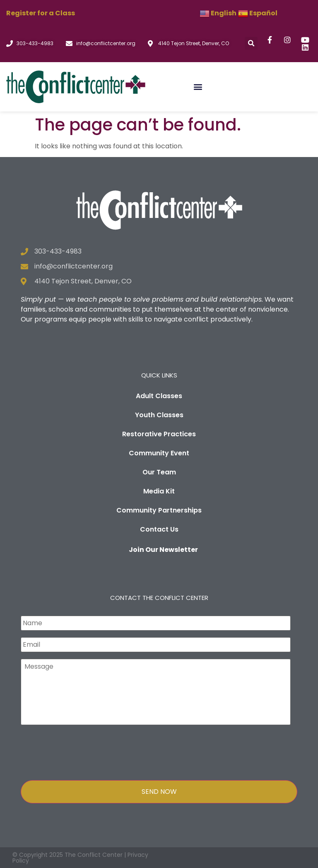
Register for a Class (41, 13)
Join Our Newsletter (163, 550)
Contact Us (159, 529)
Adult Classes (159, 396)
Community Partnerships (159, 510)
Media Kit (159, 491)
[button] (251, 43)
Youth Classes (159, 415)
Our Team (159, 472)
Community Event (159, 453)
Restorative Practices (159, 434)
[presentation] (84, 751)
